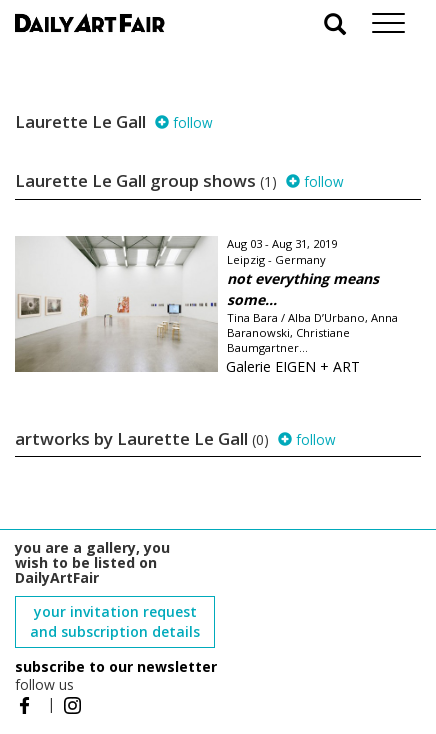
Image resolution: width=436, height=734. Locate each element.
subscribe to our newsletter (116, 666)
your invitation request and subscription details (115, 621)
